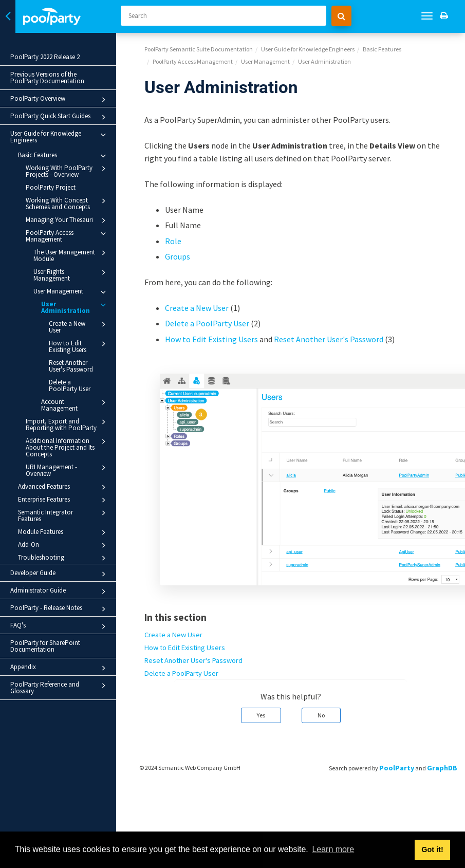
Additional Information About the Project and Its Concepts (67, 447)
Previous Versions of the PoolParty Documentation (47, 78)
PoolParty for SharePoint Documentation (45, 646)
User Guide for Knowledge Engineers (60, 137)
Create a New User (79, 327)
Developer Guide (60, 574)
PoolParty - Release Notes (60, 609)
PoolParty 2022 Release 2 (45, 57)
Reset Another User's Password (71, 366)
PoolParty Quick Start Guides (60, 117)
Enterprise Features (63, 500)
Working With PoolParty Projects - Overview (67, 171)
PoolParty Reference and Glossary (60, 688)
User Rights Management (71, 275)
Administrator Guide (60, 592)
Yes (261, 715)
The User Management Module (71, 255)
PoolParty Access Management (67, 236)
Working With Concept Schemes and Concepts (67, 203)
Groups (178, 256)
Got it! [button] (432, 849)
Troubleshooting (63, 558)
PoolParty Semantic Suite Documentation (199, 49)
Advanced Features (63, 487)
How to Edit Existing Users (79, 346)
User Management (71, 292)
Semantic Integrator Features (63, 515)
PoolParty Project (51, 187)
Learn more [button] (333, 849)
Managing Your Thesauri (67, 220)
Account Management (75, 405)
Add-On (63, 545)
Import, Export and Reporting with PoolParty (67, 424)
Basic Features (63, 156)
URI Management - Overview (67, 470)
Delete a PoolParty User (70, 385)
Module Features (63, 532)
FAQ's (60, 626)
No (321, 715)
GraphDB (442, 768)
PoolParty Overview (60, 100)
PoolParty (397, 768)
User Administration (75, 307)
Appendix (60, 668)
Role (173, 241)
